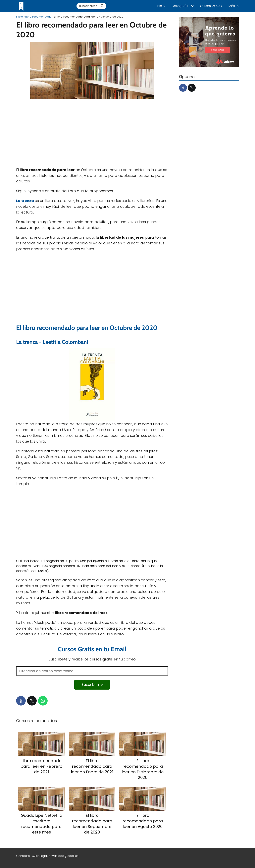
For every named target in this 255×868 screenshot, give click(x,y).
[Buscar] (102, 6)
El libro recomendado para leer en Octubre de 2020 (87, 328)
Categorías (180, 6)
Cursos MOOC (211, 6)
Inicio (161, 6)
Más (232, 6)
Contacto (23, 856)
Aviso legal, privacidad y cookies (55, 856)
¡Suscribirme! (92, 684)
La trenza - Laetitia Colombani (52, 342)
